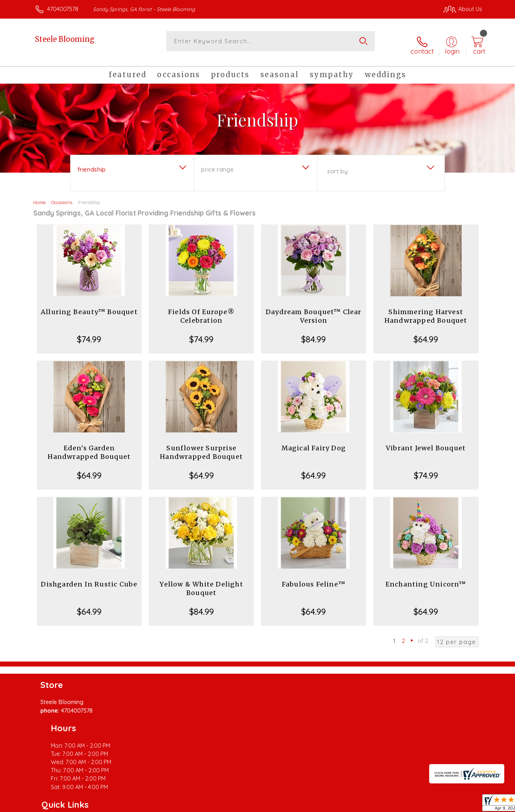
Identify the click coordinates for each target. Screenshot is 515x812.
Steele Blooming (65, 39)
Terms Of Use (325, 804)
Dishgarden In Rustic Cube (89, 578)
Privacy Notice (368, 804)
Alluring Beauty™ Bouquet (89, 305)
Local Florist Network (419, 804)
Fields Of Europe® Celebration (201, 310)
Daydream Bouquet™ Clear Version (314, 310)
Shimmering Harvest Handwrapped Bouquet (426, 310)
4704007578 (63, 9)
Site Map (463, 804)
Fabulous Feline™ (314, 578)
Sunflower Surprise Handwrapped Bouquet (201, 446)
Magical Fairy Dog (314, 442)
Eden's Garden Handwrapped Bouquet (89, 446)
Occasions (62, 196)
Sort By (337, 165)
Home (40, 196)
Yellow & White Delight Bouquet (201, 582)
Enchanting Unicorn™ (426, 578)
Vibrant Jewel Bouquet (426, 442)
